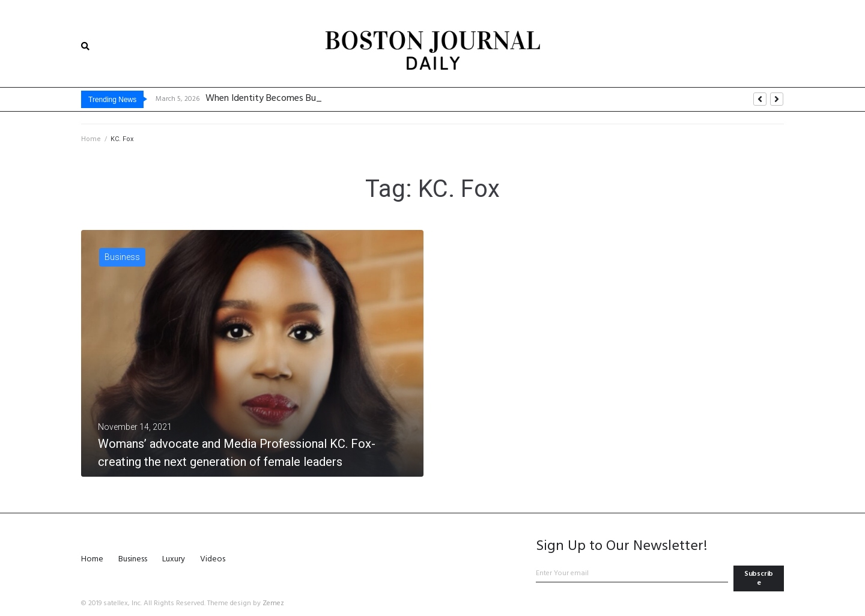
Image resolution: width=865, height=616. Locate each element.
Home (91, 139)
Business (122, 257)
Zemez (273, 603)
